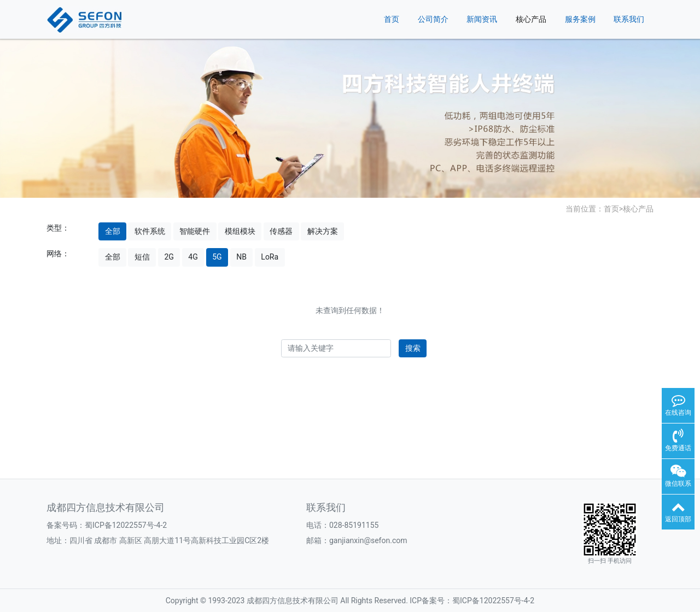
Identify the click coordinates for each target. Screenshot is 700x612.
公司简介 (433, 19)
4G (193, 257)
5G (217, 257)
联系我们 (629, 19)
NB (241, 257)
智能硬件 (195, 231)
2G (169, 257)
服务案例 (580, 19)
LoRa (270, 257)
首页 (392, 19)
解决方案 (323, 231)
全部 (113, 231)
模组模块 (240, 231)
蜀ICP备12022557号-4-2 (126, 525)
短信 (142, 257)
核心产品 (531, 19)
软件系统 (150, 231)
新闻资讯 (482, 19)
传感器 (281, 231)
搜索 (413, 348)
